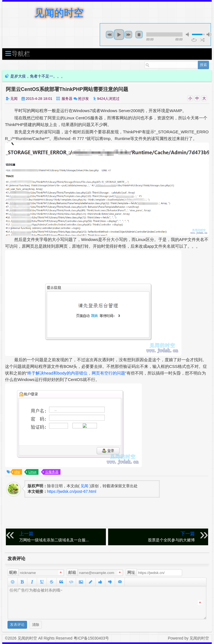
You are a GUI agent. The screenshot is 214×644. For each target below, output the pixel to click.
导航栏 (18, 53)
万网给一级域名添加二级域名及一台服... (62, 536)
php (17, 472)
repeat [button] (194, 40)
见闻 (14, 99)
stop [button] (139, 35)
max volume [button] (209, 34)
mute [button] (188, 34)
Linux (32, 472)
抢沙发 (83, 99)
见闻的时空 (59, 13)
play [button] (119, 35)
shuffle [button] (202, 40)
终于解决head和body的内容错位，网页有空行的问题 (76, 373)
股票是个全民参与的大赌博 (153, 536)
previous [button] (110, 35)
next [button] (128, 35)
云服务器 (52, 472)
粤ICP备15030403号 (91, 638)
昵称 (13, 572)
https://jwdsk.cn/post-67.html (72, 491)
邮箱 (72, 572)
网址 (131, 572)
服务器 (67, 99)
